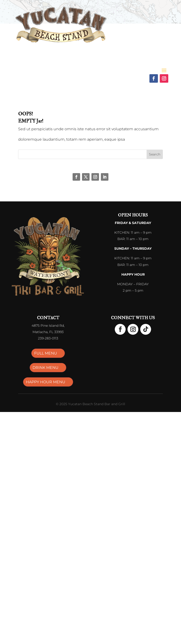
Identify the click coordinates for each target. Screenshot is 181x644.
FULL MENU (46, 353)
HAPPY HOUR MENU (46, 382)
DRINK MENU (45, 368)
